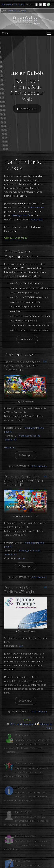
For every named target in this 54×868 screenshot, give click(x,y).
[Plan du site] (7, 4)
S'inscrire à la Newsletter (21, 721)
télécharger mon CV (21, 212)
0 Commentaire (39, 461)
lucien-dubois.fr (19, 4)
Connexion (12, 11)
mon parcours (37, 204)
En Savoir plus (26, 450)
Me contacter (27, 336)
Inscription (22, 11)
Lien (21, 640)
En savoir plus (27, 107)
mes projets (37, 216)
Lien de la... (10, 442)
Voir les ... (23, 553)
